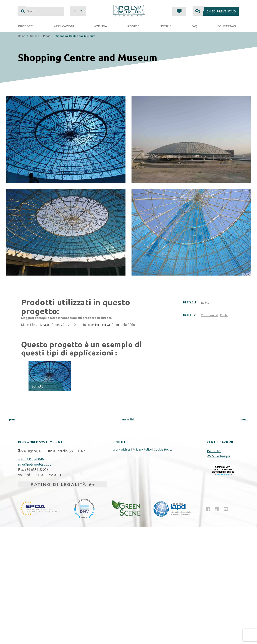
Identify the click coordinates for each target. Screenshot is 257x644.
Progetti (48, 36)
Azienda (34, 36)
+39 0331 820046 (31, 459)
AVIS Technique (219, 456)
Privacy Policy (142, 449)
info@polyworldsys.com (36, 464)
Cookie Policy (163, 449)
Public (224, 315)
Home (22, 36)
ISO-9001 (214, 451)
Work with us (122, 449)
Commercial (209, 315)
